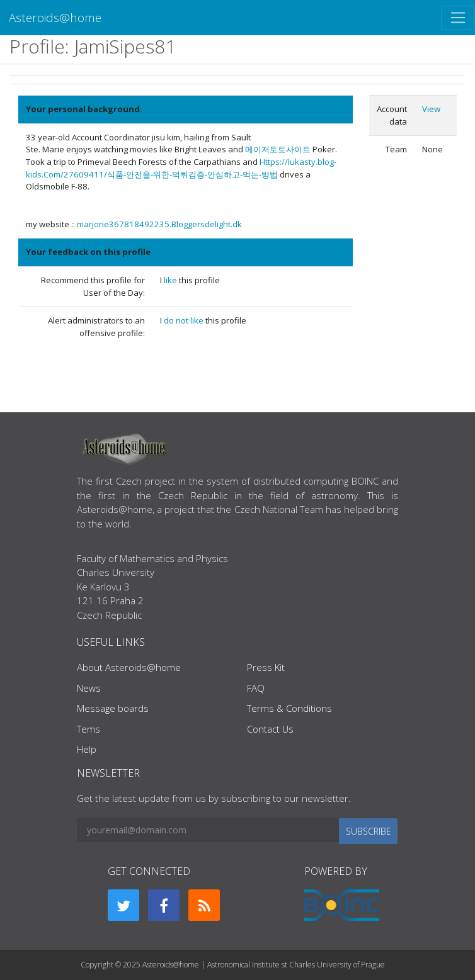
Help (87, 749)
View (431, 109)
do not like (185, 320)
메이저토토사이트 (278, 149)
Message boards (113, 708)
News (89, 688)
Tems (89, 729)
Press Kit (266, 667)
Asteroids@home (55, 17)
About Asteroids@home (129, 667)
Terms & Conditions (289, 708)
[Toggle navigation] (458, 18)
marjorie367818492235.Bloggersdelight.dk (159, 224)
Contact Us (270, 729)
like (171, 280)
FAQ (256, 688)
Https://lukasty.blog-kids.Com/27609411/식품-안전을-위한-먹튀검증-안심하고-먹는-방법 (181, 168)
